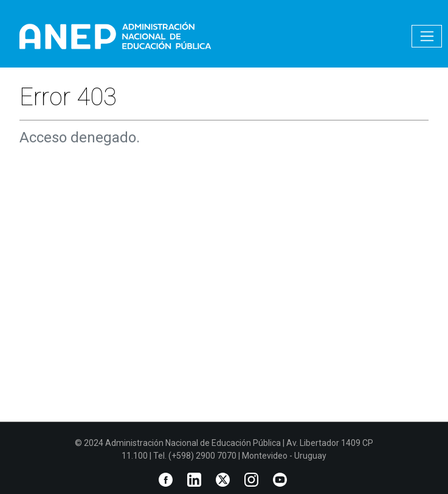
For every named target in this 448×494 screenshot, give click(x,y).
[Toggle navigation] (427, 36)
